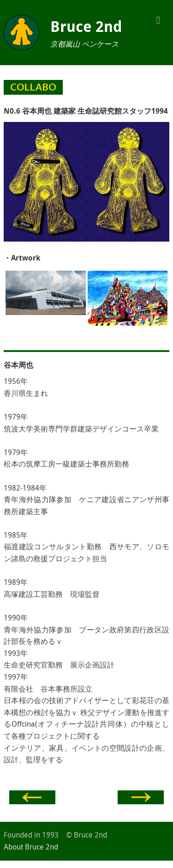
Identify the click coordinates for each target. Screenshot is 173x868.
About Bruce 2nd (31, 847)
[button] (158, 19)
